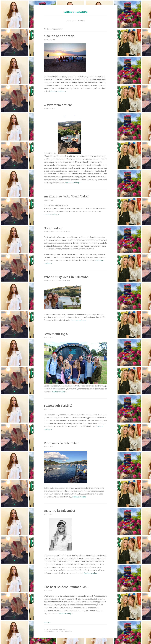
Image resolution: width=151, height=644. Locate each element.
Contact (81, 20)
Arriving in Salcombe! (60, 510)
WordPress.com (66, 631)
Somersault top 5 (56, 333)
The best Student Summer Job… (67, 586)
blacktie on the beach (59, 36)
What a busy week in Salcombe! (67, 277)
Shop (74, 20)
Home (69, 20)
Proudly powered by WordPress (56, 629)
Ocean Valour (53, 228)
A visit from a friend (59, 105)
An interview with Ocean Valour (67, 196)
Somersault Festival (58, 405)
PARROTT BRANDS (76, 12)
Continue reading (59, 91)
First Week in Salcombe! (61, 442)
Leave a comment (63, 231)
